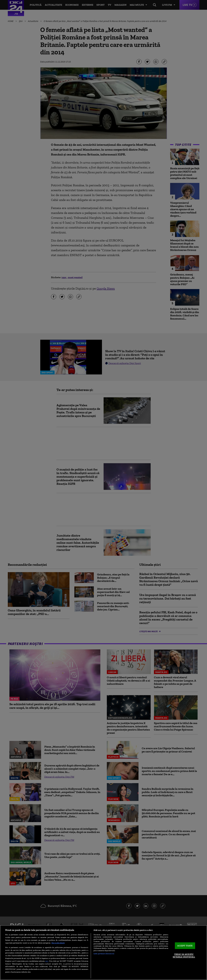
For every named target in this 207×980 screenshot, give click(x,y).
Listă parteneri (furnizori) (104, 954)
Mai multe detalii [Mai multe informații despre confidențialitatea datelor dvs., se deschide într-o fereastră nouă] (58, 943)
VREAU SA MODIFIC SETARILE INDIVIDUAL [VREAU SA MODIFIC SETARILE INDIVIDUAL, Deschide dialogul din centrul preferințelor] (184, 956)
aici (47, 961)
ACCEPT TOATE (185, 946)
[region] (103, 953)
